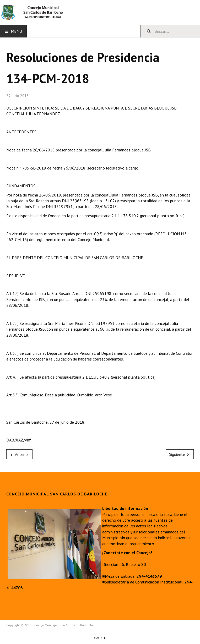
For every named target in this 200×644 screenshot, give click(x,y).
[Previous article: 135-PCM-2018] (19, 454)
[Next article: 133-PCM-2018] (180, 454)
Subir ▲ (100, 638)
